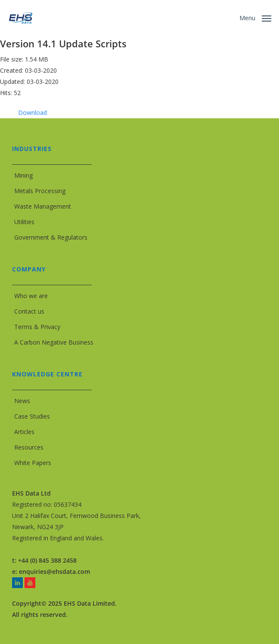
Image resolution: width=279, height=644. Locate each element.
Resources (29, 447)
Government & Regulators (51, 237)
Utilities (24, 222)
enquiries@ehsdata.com (54, 572)
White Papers (33, 463)
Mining (23, 175)
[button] (255, 17)
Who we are (31, 296)
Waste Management (43, 206)
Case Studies (32, 416)
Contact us (29, 311)
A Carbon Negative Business (54, 342)
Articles (24, 432)
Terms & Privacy (37, 327)
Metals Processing (40, 191)
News (22, 401)
